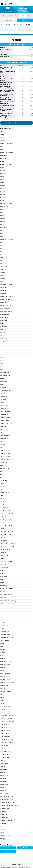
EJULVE (2, 378)
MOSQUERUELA (4, 556)
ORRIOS (2, 592)
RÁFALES (2, 643)
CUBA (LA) (3, 360)
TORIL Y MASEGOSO (5, 706)
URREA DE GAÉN (4, 764)
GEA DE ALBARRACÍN (5, 435)
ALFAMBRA (3, 173)
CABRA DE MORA (4, 267)
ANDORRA (3, 200)
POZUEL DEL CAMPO (5, 631)
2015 (23, 16)
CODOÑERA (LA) (4, 342)
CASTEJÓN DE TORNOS (6, 312)
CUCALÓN (2, 366)
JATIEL (2, 472)
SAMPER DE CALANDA (6, 673)
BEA (1, 231)
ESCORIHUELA (4, 381)
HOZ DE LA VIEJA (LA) (5, 456)
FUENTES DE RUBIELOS (6, 423)
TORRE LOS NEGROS (5, 737)
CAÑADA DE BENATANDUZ (7, 297)
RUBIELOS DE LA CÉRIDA (6, 661)
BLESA (2, 252)
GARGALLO (3, 432)
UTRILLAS (3, 767)
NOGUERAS (3, 565)
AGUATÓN (3, 137)
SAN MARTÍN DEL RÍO (5, 679)
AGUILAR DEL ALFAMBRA (6, 143)
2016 (16, 16)
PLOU (1, 619)
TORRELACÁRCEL (4, 734)
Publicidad (20, 866)
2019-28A (10, 16)
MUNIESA (2, 559)
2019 (4, 16)
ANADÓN (2, 197)
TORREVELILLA (4, 746)
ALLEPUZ (2, 179)
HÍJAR (2, 450)
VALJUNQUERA (4, 791)
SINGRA (2, 697)
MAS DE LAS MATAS (5, 511)
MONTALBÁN (3, 541)
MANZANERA (3, 505)
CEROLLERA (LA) (4, 339)
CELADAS (2, 333)
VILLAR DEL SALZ (4, 812)
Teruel (25, 848)
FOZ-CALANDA (4, 405)
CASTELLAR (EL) (4, 318)
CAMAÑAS (3, 282)
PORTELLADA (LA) (5, 625)
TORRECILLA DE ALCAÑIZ (6, 718)
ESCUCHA (2, 384)
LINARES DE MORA (5, 493)
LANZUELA (3, 484)
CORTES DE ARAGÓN (5, 348)
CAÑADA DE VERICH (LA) (6, 300)
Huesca (8, 848)
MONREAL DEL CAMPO (6, 535)
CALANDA (3, 276)
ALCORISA (3, 170)
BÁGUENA (2, 222)
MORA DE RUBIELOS (5, 550)
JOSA (1, 478)
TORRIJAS (3, 749)
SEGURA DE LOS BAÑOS (6, 691)
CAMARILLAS (3, 288)
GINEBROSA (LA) (4, 438)
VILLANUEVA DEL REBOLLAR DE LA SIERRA (11, 806)
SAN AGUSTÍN (4, 676)
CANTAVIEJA (3, 294)
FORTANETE (3, 402)
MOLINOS (2, 529)
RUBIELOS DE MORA (5, 664)
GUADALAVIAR (4, 444)
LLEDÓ (2, 496)
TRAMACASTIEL (4, 755)
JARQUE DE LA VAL (5, 468)
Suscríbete (25, 4)
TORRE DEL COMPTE (5, 730)
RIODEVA (2, 649)
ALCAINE (2, 161)
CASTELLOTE (3, 321)
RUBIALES (3, 658)
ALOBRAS (2, 191)
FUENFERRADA (4, 414)
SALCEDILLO (3, 667)
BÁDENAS (3, 219)
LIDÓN (2, 490)
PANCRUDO (3, 598)
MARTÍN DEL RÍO (4, 508)
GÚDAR (2, 447)
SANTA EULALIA (4, 685)
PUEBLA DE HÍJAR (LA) (6, 634)
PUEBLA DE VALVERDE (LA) (7, 637)
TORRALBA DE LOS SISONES (7, 715)
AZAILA (2, 216)
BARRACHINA (3, 228)
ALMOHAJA (3, 188)
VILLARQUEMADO (4, 818)
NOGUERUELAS (4, 568)
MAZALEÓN (3, 517)
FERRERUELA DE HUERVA (6, 390)
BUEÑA (2, 261)
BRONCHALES (4, 258)
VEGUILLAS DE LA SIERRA (6, 797)
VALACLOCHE (3, 770)
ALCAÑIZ (2, 167)
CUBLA (2, 363)
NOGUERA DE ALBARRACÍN (7, 562)
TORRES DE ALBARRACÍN (6, 743)
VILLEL (2, 827)
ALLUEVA (2, 185)
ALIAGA (2, 176)
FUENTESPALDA (4, 426)
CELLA (2, 336)
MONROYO (3, 538)
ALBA (1, 149)
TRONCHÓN (3, 761)
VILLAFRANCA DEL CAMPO (7, 800)
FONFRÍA (2, 393)
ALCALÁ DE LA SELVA (5, 164)
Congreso (8, 20)
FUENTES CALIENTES (5, 417)
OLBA (1, 580)
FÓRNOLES (3, 399)
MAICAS (2, 502)
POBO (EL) (3, 622)
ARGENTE (2, 210)
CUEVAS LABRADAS (5, 375)
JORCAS (2, 475)
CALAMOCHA (3, 273)
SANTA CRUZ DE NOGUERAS (7, 682)
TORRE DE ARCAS (4, 724)
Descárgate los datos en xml (16, 123)
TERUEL (2, 703)
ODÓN (2, 574)
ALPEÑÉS (2, 194)
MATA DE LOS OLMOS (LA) (7, 514)
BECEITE (2, 234)
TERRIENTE (3, 700)
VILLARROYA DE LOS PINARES (8, 821)
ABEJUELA (3, 134)
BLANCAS (2, 249)
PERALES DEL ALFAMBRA (6, 613)
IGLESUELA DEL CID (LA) (6, 462)
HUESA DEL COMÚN (5, 459)
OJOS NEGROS (4, 577)
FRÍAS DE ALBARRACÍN (6, 411)
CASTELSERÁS (4, 327)
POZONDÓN (3, 628)
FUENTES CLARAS (5, 420)
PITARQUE (3, 616)
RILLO (1, 646)
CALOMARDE (3, 279)
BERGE (2, 243)
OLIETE (2, 583)
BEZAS (2, 246)
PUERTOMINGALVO (5, 640)
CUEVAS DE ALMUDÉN (6, 372)
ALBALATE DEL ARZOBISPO (7, 152)
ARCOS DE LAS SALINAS (6, 203)
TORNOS (2, 712)
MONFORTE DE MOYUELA (6, 532)
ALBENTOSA (3, 158)
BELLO (2, 237)
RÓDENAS (3, 652)
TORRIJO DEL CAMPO (5, 752)
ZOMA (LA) (3, 839)
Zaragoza (8, 852)
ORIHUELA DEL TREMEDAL (7, 589)
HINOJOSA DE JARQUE (6, 453)
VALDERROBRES (4, 788)
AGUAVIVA (3, 140)
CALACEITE (3, 270)
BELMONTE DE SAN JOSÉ (6, 240)
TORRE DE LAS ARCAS (6, 727)
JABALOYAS (3, 465)
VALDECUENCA (4, 779)
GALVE (2, 429)
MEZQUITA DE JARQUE (6, 520)
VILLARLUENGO (4, 815)
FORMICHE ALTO (4, 396)
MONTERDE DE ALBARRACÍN (7, 547)
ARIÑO (2, 213)
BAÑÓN (2, 225)
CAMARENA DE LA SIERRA (7, 285)
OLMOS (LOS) (3, 586)
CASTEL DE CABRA (5, 315)
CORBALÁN (3, 345)
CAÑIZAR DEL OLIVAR (5, 306)
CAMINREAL (3, 291)
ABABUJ (2, 131)
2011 (29, 16)
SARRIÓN (2, 688)
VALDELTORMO (4, 785)
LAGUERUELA (3, 481)
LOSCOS (2, 499)
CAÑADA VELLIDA (4, 303)
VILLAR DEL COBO (5, 809)
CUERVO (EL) (3, 369)
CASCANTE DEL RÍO (5, 309)
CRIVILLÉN (3, 357)
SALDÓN (2, 670)
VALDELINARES (4, 782)
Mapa (30, 12)
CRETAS (2, 354)
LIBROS (2, 487)
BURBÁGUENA (4, 264)
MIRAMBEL (3, 523)
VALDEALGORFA (4, 776)
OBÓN (2, 571)
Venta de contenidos (13, 866)
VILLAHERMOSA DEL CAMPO (7, 803)
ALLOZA (2, 182)
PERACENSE (3, 607)
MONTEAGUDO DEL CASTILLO (8, 544)
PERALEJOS (3, 610)
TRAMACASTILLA (4, 758)
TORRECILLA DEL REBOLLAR (7, 721)
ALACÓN (2, 146)
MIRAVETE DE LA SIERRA (6, 526)
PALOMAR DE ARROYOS (6, 595)
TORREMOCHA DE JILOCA (6, 740)
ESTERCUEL (3, 387)
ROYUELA (2, 655)
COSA (1, 351)
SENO (1, 694)
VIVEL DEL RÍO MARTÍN (6, 836)
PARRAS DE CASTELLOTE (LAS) (8, 601)
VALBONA (2, 773)
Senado (25, 20)
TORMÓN (2, 709)
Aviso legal (26, 866)
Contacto (5, 866)
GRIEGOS (2, 441)
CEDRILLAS (3, 330)
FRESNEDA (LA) (4, 408)
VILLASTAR (3, 824)
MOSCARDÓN (3, 553)
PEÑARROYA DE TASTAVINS (7, 604)
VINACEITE (3, 830)
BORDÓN (2, 255)
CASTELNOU (3, 324)
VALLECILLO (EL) (4, 794)
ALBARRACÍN (3, 155)
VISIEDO (2, 833)
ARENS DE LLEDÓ (4, 207)
